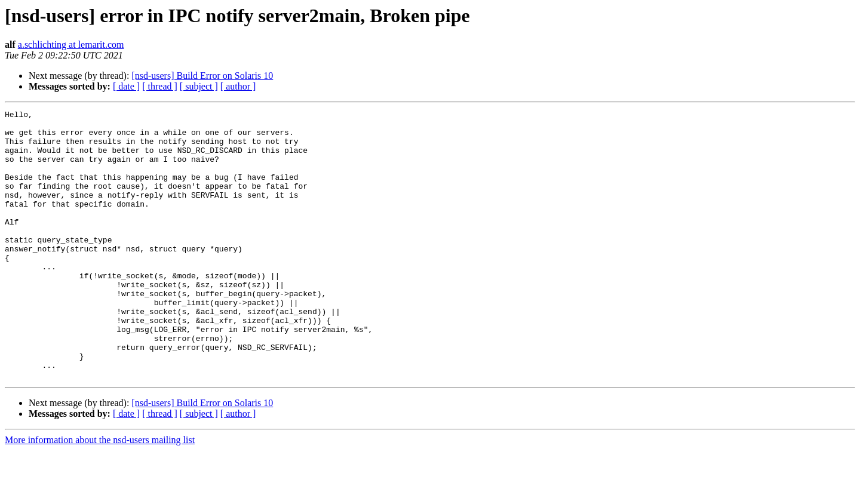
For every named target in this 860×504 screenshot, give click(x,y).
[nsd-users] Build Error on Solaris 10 (202, 76)
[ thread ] (160, 86)
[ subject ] (199, 86)
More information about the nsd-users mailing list (100, 494)
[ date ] (126, 86)
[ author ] (238, 86)
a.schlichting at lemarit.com (71, 44)
